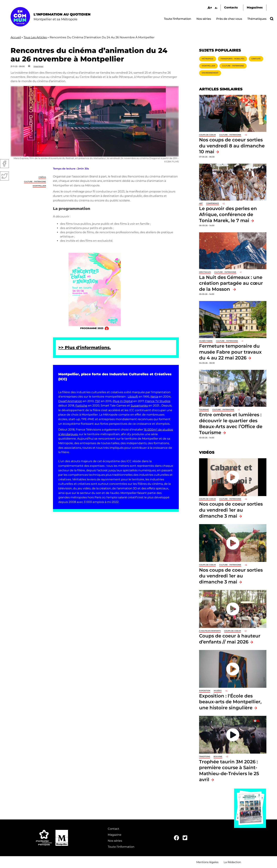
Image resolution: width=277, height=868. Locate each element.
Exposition (205, 691)
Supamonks (139, 406)
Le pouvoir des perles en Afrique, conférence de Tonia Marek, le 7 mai (228, 214)
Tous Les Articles (35, 37)
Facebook (4, 164)
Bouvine (218, 757)
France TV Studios (158, 401)
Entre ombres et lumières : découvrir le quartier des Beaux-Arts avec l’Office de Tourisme (231, 423)
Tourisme (204, 410)
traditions (205, 757)
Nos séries (204, 19)
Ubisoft (133, 397)
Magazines (255, 8)
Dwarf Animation (70, 401)
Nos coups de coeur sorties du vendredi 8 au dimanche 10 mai (232, 146)
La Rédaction (232, 862)
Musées (218, 691)
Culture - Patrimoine (35, 182)
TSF (98, 401)
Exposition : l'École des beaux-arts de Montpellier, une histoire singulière (230, 702)
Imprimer (39, 66)
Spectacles (205, 272)
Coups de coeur (207, 135)
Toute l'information (178, 19)
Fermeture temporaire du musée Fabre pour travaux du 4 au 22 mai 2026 (230, 352)
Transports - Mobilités (232, 59)
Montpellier (39, 186)
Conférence (213, 203)
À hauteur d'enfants (210, 631)
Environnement (210, 73)
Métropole (208, 59)
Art (201, 203)
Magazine (115, 835)
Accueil (16, 37)
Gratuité (256, 59)
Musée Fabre (206, 341)
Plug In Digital (123, 401)
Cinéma (42, 177)
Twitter (4, 176)
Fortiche (81, 406)
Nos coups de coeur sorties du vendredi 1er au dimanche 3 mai (231, 510)
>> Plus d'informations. (85, 348)
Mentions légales (207, 862)
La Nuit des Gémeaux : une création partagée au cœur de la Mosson (231, 283)
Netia (154, 397)
